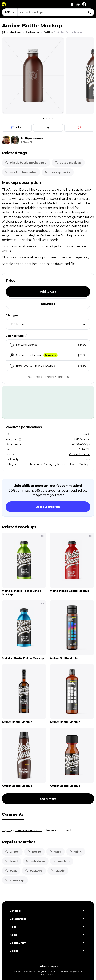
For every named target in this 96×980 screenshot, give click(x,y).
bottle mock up (68, 163)
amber (12, 852)
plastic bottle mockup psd (26, 163)
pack (11, 871)
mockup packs (57, 172)
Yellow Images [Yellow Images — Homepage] (48, 966)
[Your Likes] (78, 4)
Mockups (36, 464)
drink (75, 852)
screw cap (14, 880)
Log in (6, 830)
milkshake (35, 861)
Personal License (80, 454)
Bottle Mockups (80, 464)
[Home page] (3, 32)
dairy (55, 852)
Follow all (27, 142)
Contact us (63, 377)
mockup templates (21, 172)
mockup (61, 861)
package (33, 871)
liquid (11, 861)
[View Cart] (72, 4)
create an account (28, 830)
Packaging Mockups (56, 464)
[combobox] (56, 12)
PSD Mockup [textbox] (18, 324)
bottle (34, 852)
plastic (58, 871)
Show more (48, 799)
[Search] (90, 12)
